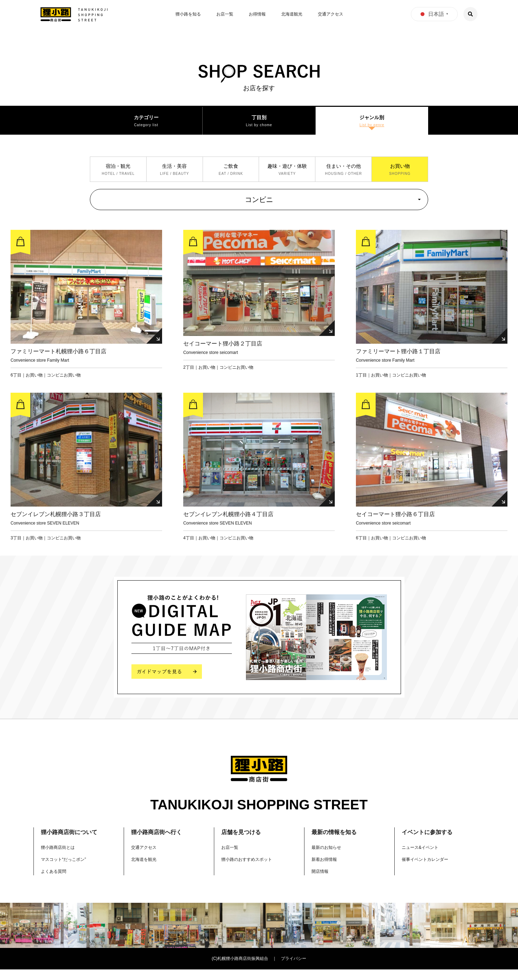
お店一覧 (225, 14)
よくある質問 (56, 882)
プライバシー (294, 969)
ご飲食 (231, 175)
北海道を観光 (146, 870)
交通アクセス (331, 14)
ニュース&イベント (423, 858)
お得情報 (257, 14)
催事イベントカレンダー (429, 870)
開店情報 (321, 882)
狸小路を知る (188, 14)
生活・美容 (174, 175)
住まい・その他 (344, 175)
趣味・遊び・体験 (287, 175)
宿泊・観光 (118, 175)
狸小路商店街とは (61, 858)
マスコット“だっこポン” (67, 870)
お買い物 (400, 175)
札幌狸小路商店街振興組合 (243, 969)
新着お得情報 (326, 870)
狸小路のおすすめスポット (251, 870)
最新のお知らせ (329, 858)
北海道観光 (292, 14)
